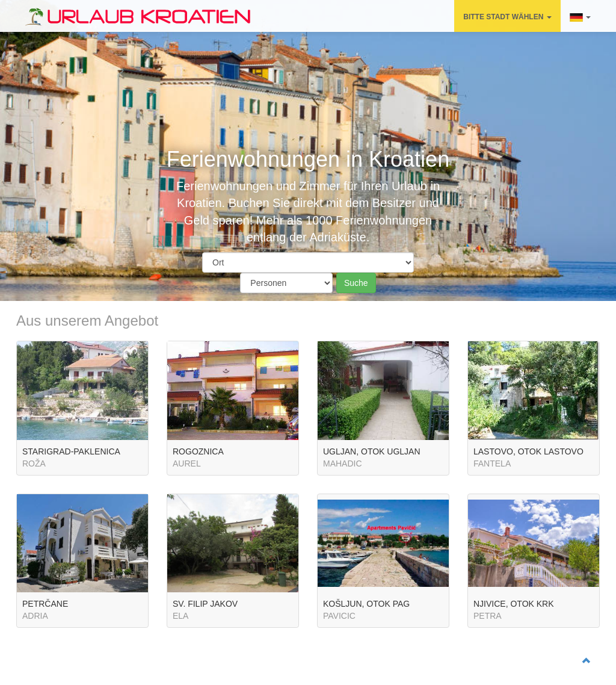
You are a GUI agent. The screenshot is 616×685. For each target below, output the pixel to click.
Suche (356, 283)
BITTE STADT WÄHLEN (507, 17)
